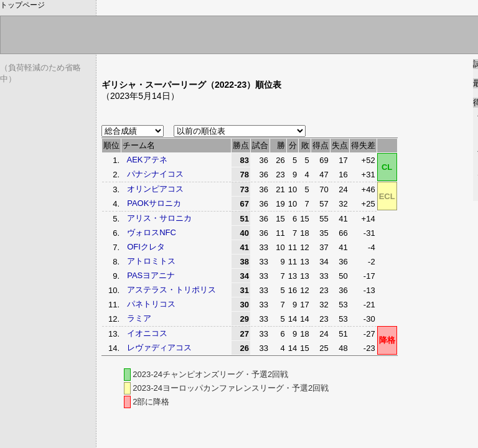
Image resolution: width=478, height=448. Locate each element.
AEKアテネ (147, 160)
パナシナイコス (155, 174)
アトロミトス (151, 261)
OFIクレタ (146, 247)
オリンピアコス (155, 189)
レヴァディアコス (159, 348)
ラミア (139, 318)
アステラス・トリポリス (171, 290)
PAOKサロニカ (154, 203)
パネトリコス (151, 304)
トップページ (22, 5)
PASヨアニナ (151, 275)
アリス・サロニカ (159, 218)
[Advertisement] (247, 64)
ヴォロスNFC (152, 232)
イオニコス (147, 333)
